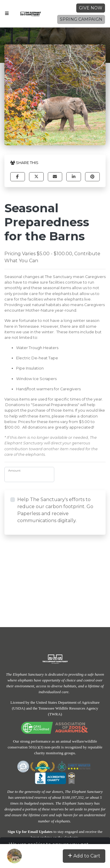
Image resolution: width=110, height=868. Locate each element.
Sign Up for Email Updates (30, 832)
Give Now (91, 8)
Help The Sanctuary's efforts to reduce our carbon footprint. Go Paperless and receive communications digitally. (55, 510)
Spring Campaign (81, 19)
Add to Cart (84, 856)
